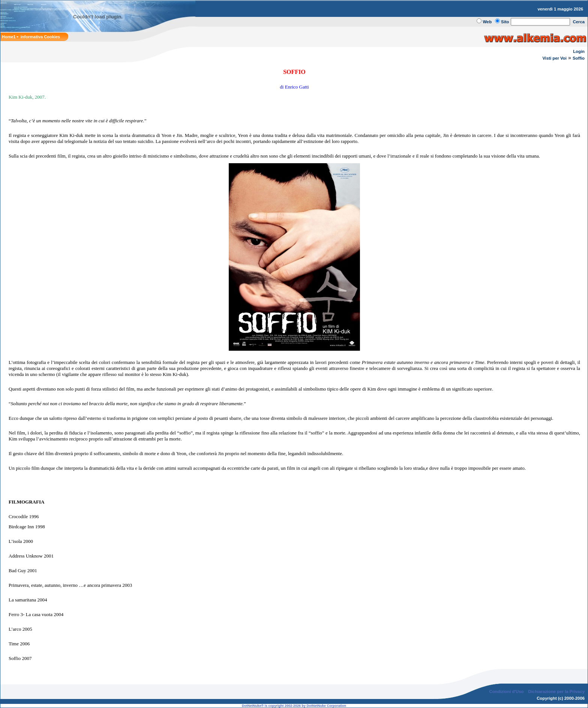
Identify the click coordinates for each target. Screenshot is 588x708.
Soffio (579, 58)
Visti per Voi (554, 58)
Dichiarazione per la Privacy (557, 691)
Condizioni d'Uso (506, 691)
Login (579, 51)
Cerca (579, 22)
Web (487, 22)
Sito (505, 22)
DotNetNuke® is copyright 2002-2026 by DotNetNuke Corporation (294, 706)
